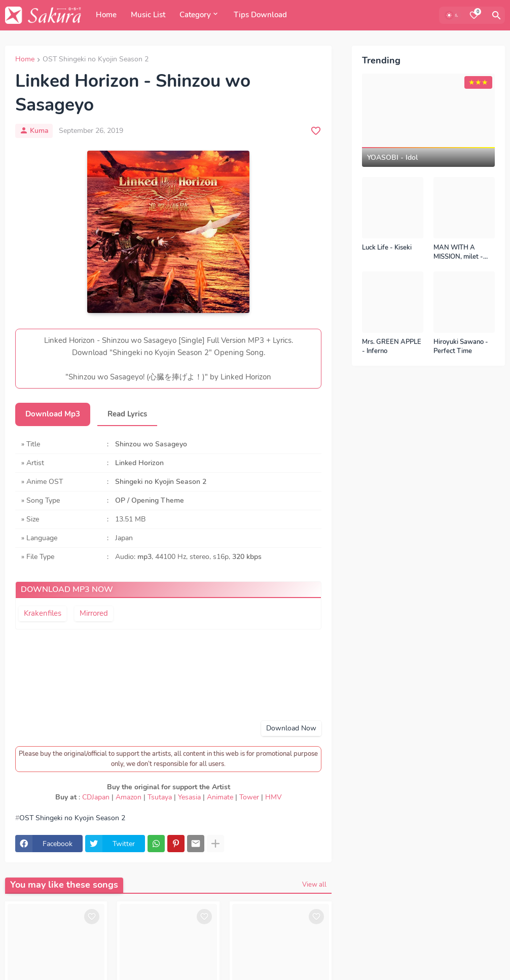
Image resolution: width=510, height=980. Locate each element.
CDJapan (96, 797)
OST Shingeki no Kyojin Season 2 (96, 60)
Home (106, 15)
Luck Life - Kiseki (387, 248)
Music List (148, 15)
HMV (274, 797)
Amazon (129, 797)
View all (314, 885)
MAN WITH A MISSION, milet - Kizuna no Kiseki (458, 252)
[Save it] (316, 131)
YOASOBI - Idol (392, 158)
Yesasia (189, 797)
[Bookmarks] (474, 15)
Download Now (291, 728)
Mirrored (94, 613)
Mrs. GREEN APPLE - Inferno (392, 347)
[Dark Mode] (453, 15)
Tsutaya (160, 797)
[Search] (496, 15)
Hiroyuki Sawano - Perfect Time (461, 347)
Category (195, 15)
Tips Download (260, 15)
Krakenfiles (43, 613)
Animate (220, 797)
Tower (249, 797)
